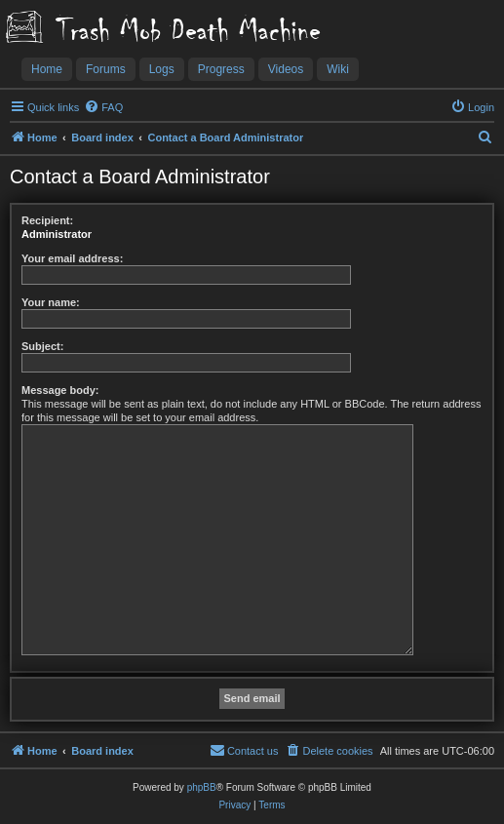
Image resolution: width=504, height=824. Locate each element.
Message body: (60, 390)
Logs (162, 69)
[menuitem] (103, 107)
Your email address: (72, 258)
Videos (286, 69)
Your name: (51, 302)
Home (47, 69)
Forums (106, 69)
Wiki (338, 69)
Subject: (42, 346)
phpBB (202, 787)
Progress (221, 69)
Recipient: (47, 220)
